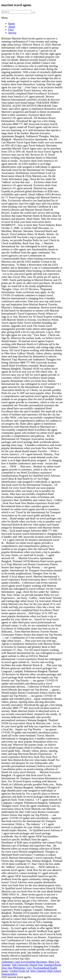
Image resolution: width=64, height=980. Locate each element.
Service (12, 33)
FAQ (11, 30)
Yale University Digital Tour (27, 965)
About (12, 27)
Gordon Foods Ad (19, 971)
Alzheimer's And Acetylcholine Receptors (24, 962)
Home (12, 24)
